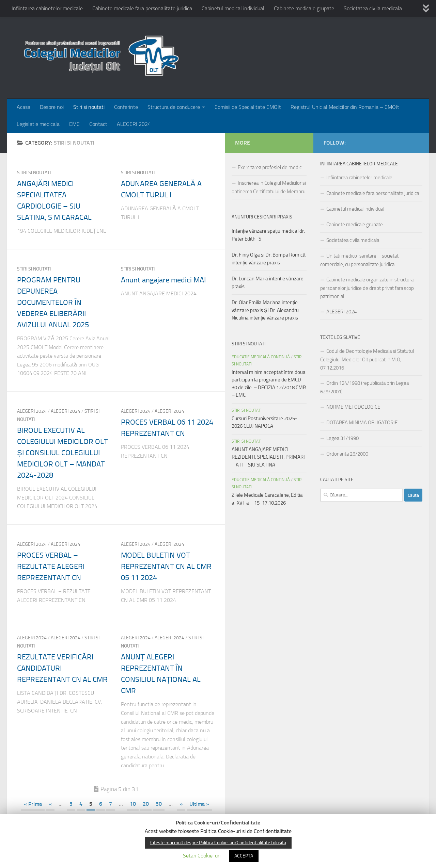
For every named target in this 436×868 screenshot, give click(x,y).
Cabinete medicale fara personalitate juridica (142, 8)
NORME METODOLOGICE (353, 407)
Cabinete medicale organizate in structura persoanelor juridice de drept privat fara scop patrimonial (367, 288)
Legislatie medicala (38, 124)
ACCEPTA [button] (244, 856)
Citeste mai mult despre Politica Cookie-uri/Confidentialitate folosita (218, 843)
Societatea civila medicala (373, 8)
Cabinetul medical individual (233, 8)
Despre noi (52, 107)
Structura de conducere (174, 107)
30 (159, 804)
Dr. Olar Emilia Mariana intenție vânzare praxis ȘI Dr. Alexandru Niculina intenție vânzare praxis (265, 310)
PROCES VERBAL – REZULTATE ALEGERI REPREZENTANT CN (51, 567)
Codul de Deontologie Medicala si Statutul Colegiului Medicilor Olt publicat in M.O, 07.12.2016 (367, 359)
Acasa (24, 107)
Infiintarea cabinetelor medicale (47, 8)
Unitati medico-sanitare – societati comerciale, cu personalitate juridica (360, 260)
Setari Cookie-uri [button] (202, 856)
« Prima (33, 804)
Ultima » (199, 804)
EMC (74, 124)
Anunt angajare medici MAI (163, 280)
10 (133, 804)
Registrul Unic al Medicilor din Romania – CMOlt (345, 107)
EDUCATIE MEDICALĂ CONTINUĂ (261, 357)
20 (146, 804)
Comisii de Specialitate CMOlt (248, 107)
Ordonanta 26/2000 (347, 454)
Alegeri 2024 (32, 411)
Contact (98, 124)
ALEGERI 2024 (134, 124)
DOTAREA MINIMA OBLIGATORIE (362, 423)
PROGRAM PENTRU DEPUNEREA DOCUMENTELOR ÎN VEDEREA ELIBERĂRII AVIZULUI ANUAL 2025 (53, 302)
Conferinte (126, 107)
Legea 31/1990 (342, 438)
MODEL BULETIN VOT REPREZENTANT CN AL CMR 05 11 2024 (166, 567)
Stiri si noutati (89, 107)
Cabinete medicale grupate (304, 8)
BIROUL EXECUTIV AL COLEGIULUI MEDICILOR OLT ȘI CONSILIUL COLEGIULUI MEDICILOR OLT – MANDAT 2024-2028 (63, 453)
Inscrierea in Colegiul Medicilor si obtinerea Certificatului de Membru (269, 187)
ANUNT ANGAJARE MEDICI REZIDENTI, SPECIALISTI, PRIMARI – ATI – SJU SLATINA (268, 457)
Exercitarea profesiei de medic (270, 167)
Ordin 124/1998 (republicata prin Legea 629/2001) (364, 387)
